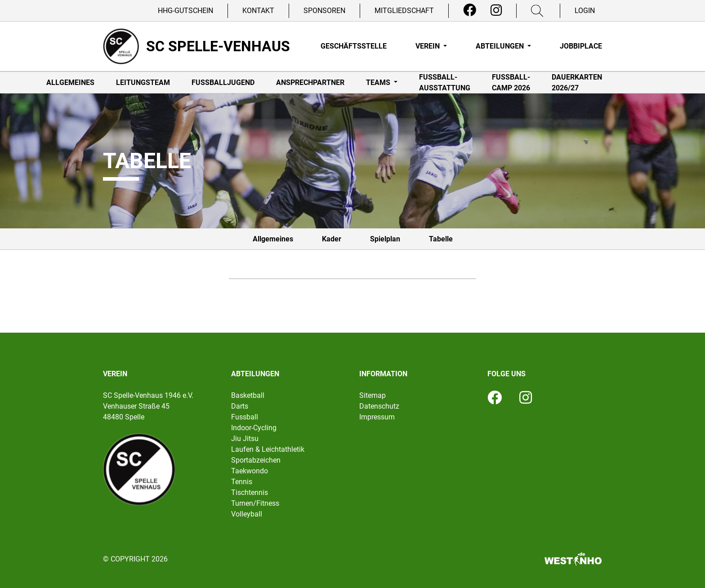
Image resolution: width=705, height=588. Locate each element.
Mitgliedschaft (404, 11)
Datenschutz (379, 406)
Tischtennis (250, 492)
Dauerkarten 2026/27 (577, 82)
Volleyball (247, 514)
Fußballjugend (223, 82)
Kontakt (258, 11)
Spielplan (385, 239)
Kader (332, 239)
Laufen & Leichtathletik (268, 449)
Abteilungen (501, 46)
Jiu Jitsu (245, 439)
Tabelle (441, 239)
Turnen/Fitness (255, 503)
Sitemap (373, 395)
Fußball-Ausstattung (445, 82)
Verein (428, 46)
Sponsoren (324, 11)
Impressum (377, 417)
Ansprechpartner (310, 82)
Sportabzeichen (256, 460)
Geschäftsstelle (354, 46)
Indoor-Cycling (254, 428)
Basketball (248, 395)
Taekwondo (250, 471)
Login (585, 11)
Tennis (242, 482)
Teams (379, 82)
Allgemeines (70, 82)
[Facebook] (470, 10)
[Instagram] (496, 10)
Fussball (245, 417)
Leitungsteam (143, 82)
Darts (240, 406)
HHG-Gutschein (185, 11)
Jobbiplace (581, 46)
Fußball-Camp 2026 (511, 82)
